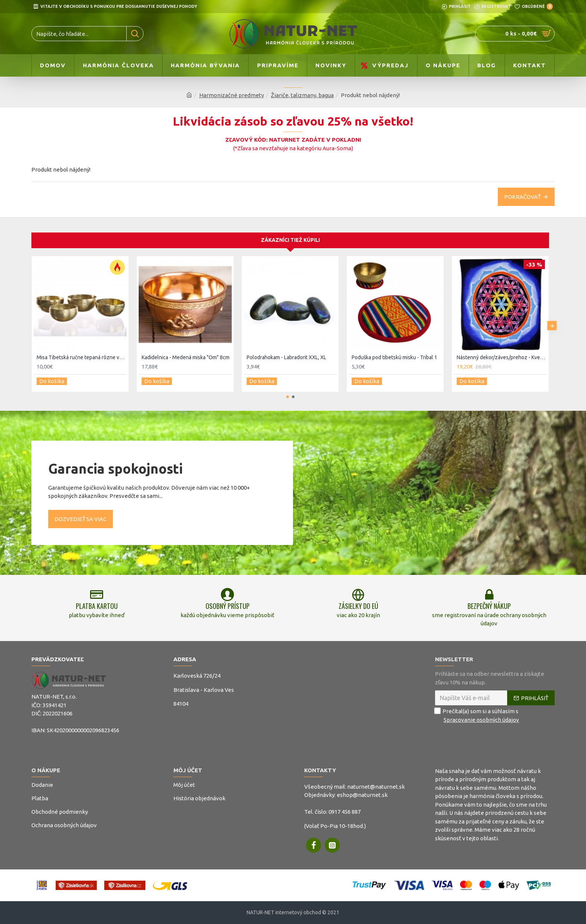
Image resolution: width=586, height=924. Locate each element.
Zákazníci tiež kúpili (290, 236)
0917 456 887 (345, 812)
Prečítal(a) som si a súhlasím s (478, 716)
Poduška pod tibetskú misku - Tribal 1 (394, 353)
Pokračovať (522, 197)
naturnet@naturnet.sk (376, 787)
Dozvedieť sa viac (81, 512)
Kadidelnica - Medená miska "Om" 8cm (186, 353)
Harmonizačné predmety (232, 95)
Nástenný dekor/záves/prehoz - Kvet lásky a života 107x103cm (502, 353)
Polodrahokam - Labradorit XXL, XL (286, 353)
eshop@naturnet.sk (362, 795)
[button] (552, 320)
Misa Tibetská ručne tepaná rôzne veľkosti (82, 353)
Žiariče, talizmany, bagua (302, 95)
